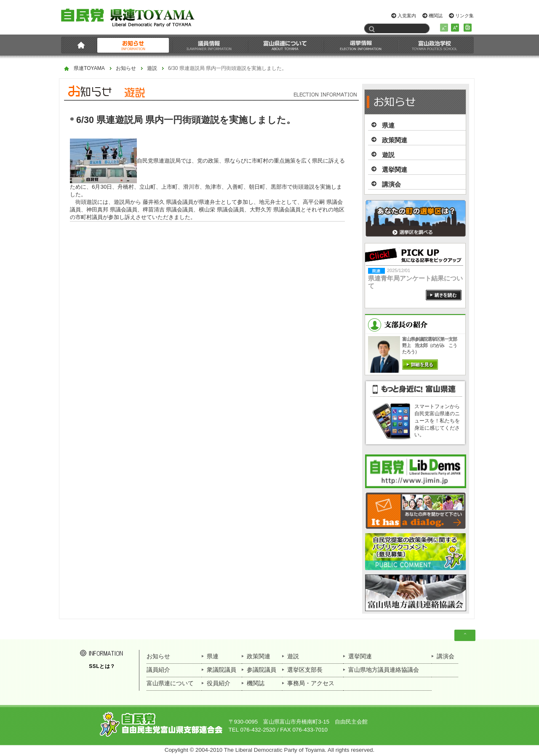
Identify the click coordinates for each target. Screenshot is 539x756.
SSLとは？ (102, 666)
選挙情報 (361, 45)
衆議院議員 (221, 670)
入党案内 (407, 16)
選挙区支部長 (305, 670)
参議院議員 (261, 670)
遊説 (152, 68)
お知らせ (133, 45)
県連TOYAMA (89, 68)
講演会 (391, 184)
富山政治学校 (435, 45)
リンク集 (464, 16)
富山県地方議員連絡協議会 (384, 670)
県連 (388, 125)
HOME (79, 45)
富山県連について (285, 45)
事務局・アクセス (311, 683)
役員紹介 (219, 683)
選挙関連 (395, 170)
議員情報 (209, 45)
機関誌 (436, 16)
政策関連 (395, 140)
